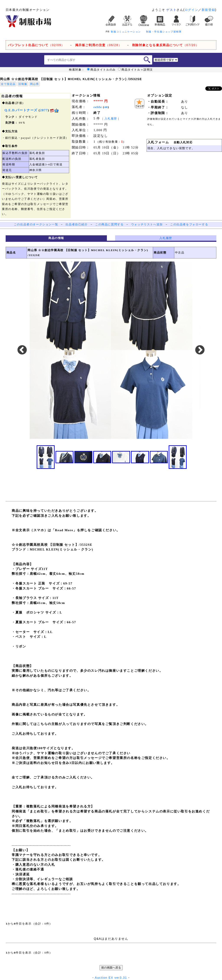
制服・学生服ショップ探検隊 (164, 32)
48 (106, 107)
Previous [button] (22, 350)
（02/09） (36, 45)
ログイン (191, 10)
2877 (44, 110)
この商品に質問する (109, 224)
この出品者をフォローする (189, 224)
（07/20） (166, 45)
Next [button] (200, 350)
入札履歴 (111, 119)
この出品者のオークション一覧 (36, 224)
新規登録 (208, 10)
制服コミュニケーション (126, 32)
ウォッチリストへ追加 (147, 224)
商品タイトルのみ (101, 70)
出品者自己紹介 (77, 224)
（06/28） (99, 45)
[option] (111, 350)
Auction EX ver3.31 (111, 978)
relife (98, 107)
